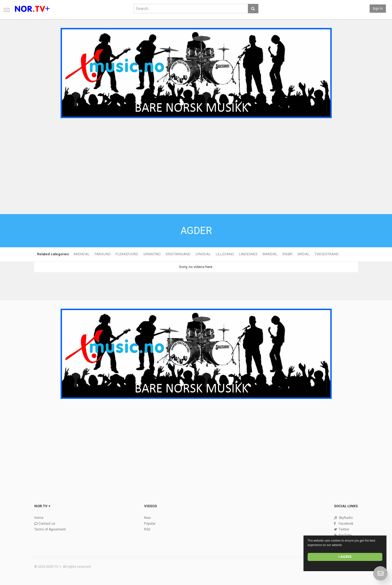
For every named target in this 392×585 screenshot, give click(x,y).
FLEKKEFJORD (127, 254)
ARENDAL (82, 254)
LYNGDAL (203, 254)
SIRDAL (303, 254)
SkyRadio (346, 518)
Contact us (47, 524)
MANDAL (270, 254)
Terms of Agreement (50, 529)
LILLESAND (225, 254)
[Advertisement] (196, 162)
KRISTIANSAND (178, 254)
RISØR (287, 254)
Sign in (378, 9)
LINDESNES (248, 254)
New (147, 518)
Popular (150, 524)
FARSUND (103, 254)
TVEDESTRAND (327, 254)
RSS (147, 529)
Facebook (346, 524)
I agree (345, 557)
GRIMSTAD (152, 254)
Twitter (344, 529)
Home (39, 518)
